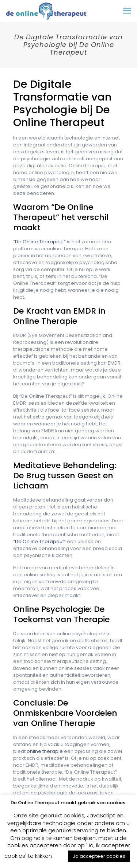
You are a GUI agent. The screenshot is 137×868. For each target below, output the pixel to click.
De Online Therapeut (39, 242)
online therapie (45, 751)
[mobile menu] (127, 11)
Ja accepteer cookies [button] (99, 856)
